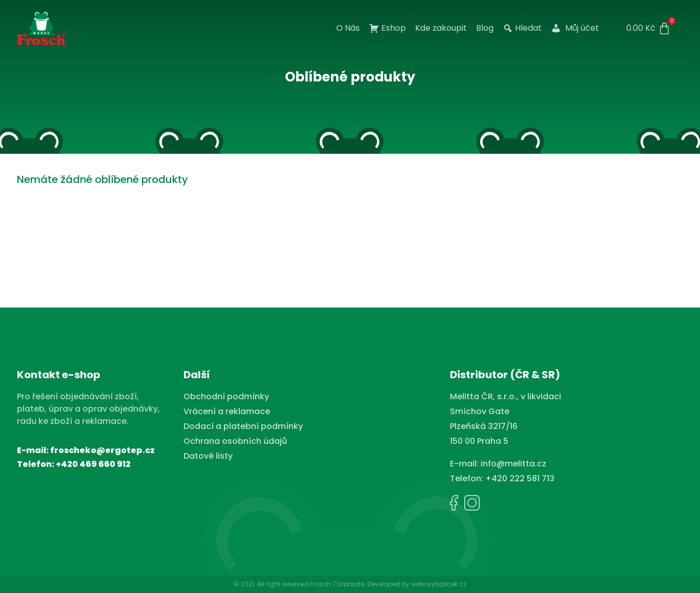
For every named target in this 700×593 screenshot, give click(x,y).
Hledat (522, 28)
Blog (485, 28)
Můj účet (575, 28)
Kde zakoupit (441, 28)
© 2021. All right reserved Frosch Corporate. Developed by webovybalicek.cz (350, 584)
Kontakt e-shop (59, 375)
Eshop (387, 28)
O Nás (348, 28)
